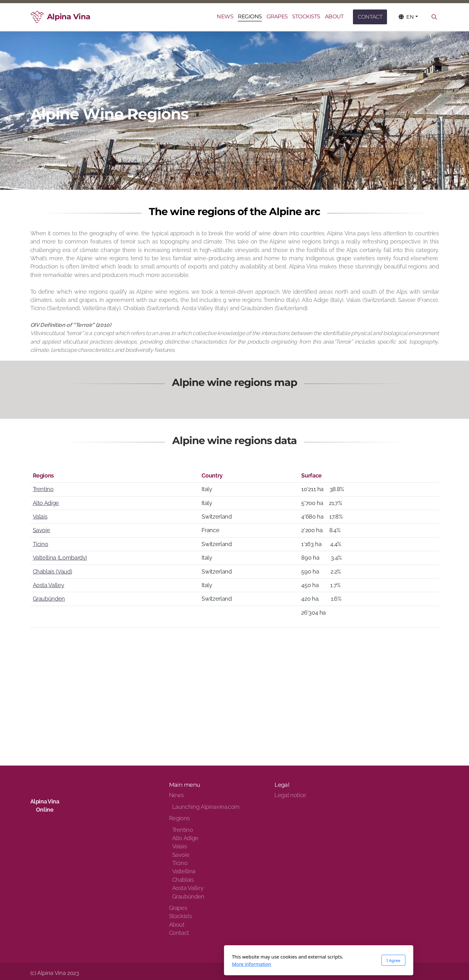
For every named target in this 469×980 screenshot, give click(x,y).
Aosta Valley (49, 585)
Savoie (41, 530)
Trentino (43, 489)
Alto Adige (46, 503)
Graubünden (49, 599)
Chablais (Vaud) (53, 571)
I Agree (309, 960)
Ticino (41, 544)
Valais (40, 517)
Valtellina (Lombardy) (60, 558)
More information (168, 964)
